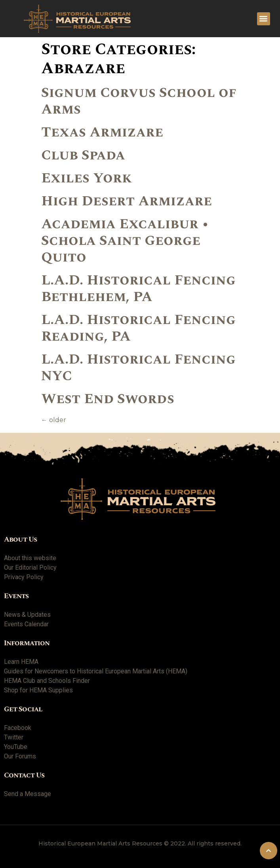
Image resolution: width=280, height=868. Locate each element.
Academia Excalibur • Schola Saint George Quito (125, 241)
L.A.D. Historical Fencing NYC (138, 368)
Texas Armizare (102, 132)
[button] (264, 19)
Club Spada (83, 155)
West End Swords (108, 399)
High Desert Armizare (127, 201)
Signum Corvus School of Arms (139, 101)
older (54, 420)
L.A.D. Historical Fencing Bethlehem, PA (138, 289)
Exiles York (87, 178)
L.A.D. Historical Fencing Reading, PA (138, 328)
